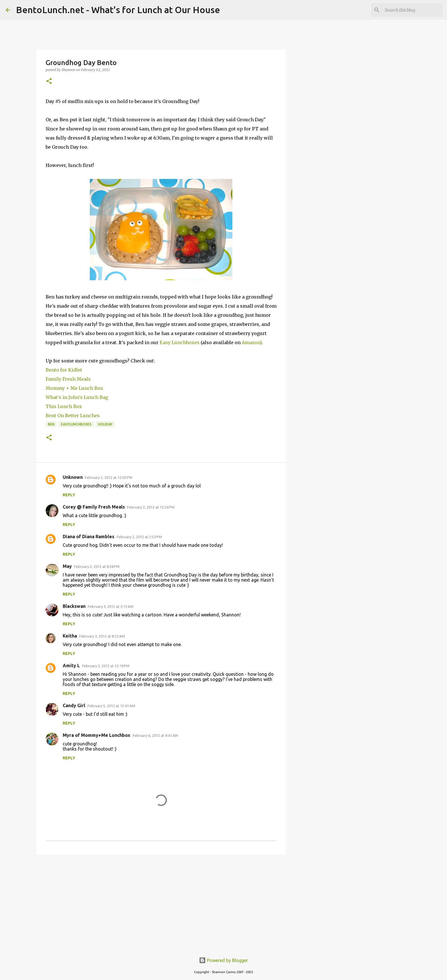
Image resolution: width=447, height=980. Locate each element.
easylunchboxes (76, 424)
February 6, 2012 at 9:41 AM (155, 735)
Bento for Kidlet (64, 370)
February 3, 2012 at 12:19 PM (106, 666)
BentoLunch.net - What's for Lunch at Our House (118, 10)
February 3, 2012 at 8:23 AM (102, 636)
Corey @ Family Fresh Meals (94, 507)
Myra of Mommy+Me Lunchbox (96, 735)
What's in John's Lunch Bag (77, 397)
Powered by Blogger (223, 960)
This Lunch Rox (64, 406)
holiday (105, 424)
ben (51, 424)
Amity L (71, 666)
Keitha (70, 636)
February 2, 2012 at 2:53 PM (139, 537)
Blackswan (74, 606)
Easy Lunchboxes (180, 342)
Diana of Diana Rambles (89, 537)
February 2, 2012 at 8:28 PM (97, 566)
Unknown (73, 477)
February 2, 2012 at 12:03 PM (109, 477)
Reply (69, 495)
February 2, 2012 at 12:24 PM (151, 507)
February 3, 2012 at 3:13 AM (111, 606)
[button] (49, 81)
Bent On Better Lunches (73, 416)
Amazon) (252, 342)
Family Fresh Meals (68, 379)
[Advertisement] (161, 903)
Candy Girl (74, 705)
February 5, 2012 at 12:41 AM (111, 706)
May (67, 566)
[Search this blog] (413, 10)
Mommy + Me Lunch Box (74, 388)
